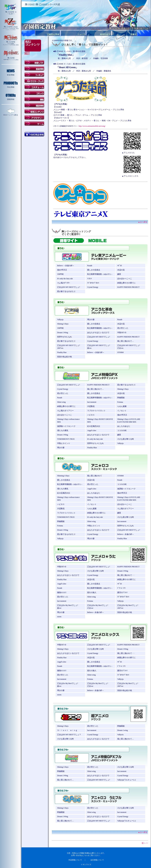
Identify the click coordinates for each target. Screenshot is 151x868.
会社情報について (97, 860)
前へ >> (145, 843)
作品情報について (75, 860)
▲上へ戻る (143, 222)
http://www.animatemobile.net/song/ (92, 126)
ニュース (73, 33)
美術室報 (124, 33)
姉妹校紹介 (99, 33)
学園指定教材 (48, 33)
